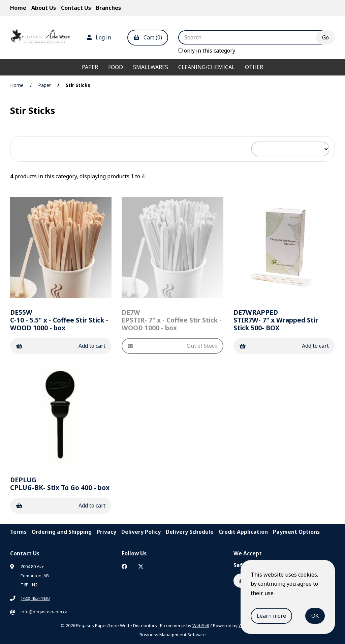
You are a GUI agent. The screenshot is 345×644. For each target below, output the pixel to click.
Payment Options (296, 532)
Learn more (271, 616)
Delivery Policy (141, 532)
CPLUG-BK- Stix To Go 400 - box (60, 484)
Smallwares (151, 67)
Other (254, 67)
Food (116, 67)
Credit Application (243, 532)
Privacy (106, 532)
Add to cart (61, 346)
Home (18, 8)
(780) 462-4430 (35, 598)
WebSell (201, 625)
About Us (44, 8)
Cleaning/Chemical (207, 67)
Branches (108, 8)
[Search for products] (252, 37)
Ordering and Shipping (62, 532)
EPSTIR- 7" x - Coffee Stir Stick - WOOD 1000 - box (172, 320)
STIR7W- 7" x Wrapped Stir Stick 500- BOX (276, 320)
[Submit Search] (325, 37)
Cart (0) (148, 37)
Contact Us (76, 8)
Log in (99, 37)
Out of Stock (172, 346)
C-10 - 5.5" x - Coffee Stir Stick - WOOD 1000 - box (59, 320)
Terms (18, 532)
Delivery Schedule (190, 532)
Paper (90, 67)
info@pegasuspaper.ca (44, 612)
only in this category (207, 51)
